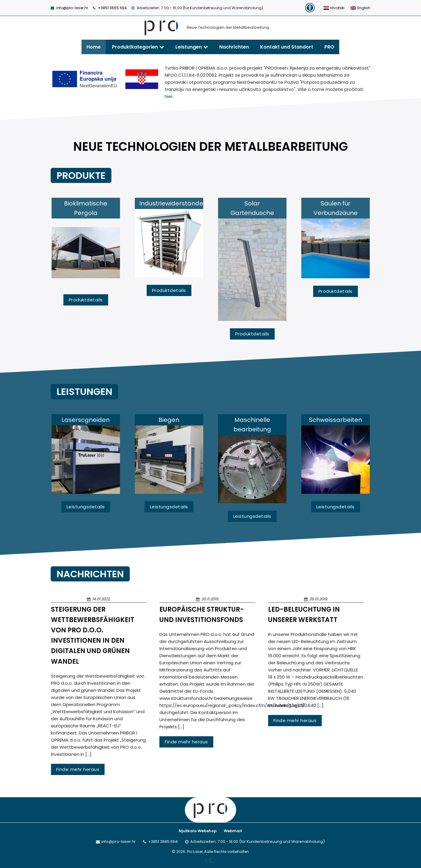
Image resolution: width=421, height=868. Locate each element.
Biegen (169, 420)
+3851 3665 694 (112, 8)
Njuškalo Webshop (198, 831)
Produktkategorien (135, 47)
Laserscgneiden (86, 420)
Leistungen (189, 47)
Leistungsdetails (86, 507)
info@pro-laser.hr (72, 8)
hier (169, 96)
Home (94, 47)
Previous (34, 269)
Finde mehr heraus (78, 769)
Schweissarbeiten (336, 420)
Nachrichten (234, 47)
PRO (329, 47)
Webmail (233, 831)
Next (388, 269)
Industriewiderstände (171, 203)
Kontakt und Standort (287, 47)
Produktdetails (86, 300)
